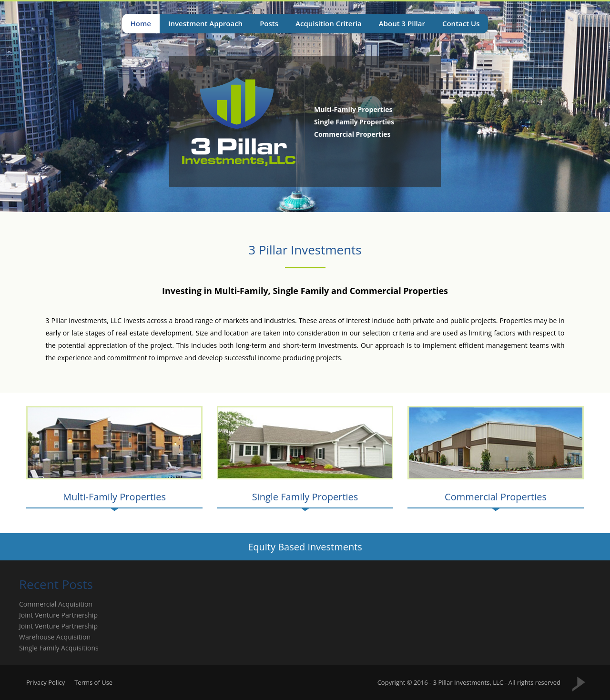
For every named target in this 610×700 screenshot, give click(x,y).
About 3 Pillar (402, 23)
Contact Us (461, 23)
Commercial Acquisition (56, 604)
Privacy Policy (46, 682)
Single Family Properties (305, 497)
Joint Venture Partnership (58, 615)
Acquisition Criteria (329, 23)
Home (141, 23)
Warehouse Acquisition (55, 637)
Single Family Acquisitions (59, 648)
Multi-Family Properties (114, 497)
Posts (269, 23)
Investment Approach (205, 23)
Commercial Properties (496, 497)
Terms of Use (93, 682)
